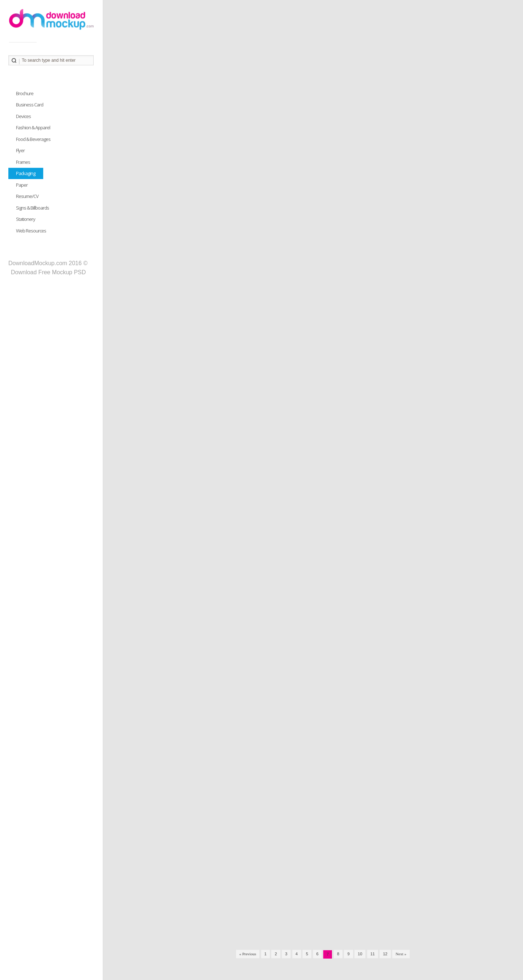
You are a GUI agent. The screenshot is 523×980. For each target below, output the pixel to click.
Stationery (26, 219)
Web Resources (31, 231)
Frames (23, 162)
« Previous (248, 954)
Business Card (30, 105)
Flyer (20, 150)
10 (360, 954)
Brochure (25, 93)
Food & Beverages (33, 139)
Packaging (26, 173)
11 (373, 954)
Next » (401, 954)
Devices (23, 116)
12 (385, 954)
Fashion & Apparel (33, 127)
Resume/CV (27, 196)
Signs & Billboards (33, 208)
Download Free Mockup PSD (48, 272)
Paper (22, 185)
